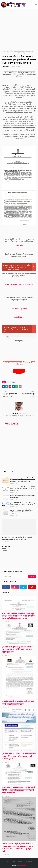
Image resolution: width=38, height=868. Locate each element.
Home (3, 51)
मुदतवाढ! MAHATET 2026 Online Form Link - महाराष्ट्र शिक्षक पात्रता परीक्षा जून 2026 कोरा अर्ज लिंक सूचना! (23, 504)
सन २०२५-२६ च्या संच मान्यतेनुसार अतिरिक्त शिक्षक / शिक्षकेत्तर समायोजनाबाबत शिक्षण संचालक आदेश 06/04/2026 (21, 512)
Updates (8, 51)
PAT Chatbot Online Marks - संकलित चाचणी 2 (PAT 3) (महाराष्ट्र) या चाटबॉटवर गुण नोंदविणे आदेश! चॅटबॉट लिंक (19, 790)
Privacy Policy (29, 861)
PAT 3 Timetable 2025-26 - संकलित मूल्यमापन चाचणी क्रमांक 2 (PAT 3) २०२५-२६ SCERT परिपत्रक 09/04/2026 (17, 267)
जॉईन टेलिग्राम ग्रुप (19, 317)
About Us (13, 861)
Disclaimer (26, 863)
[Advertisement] (19, 29)
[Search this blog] (15, 577)
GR (8, 382)
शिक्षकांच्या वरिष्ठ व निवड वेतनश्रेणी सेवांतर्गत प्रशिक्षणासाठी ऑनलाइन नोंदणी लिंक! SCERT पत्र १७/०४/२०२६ (17, 538)
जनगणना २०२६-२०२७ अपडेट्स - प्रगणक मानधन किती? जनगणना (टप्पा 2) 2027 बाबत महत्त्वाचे (16, 329)
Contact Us (21, 861)
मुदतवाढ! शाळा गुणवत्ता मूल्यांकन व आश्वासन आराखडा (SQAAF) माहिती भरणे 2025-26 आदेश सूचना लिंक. (17, 649)
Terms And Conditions (16, 863)
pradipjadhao (5, 66)
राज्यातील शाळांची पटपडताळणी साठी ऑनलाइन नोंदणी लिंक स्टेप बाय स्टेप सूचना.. (23, 497)
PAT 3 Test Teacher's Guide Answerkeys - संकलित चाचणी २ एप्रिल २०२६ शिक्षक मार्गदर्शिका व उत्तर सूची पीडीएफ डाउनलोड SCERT (23, 489)
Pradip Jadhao (23, 866)
